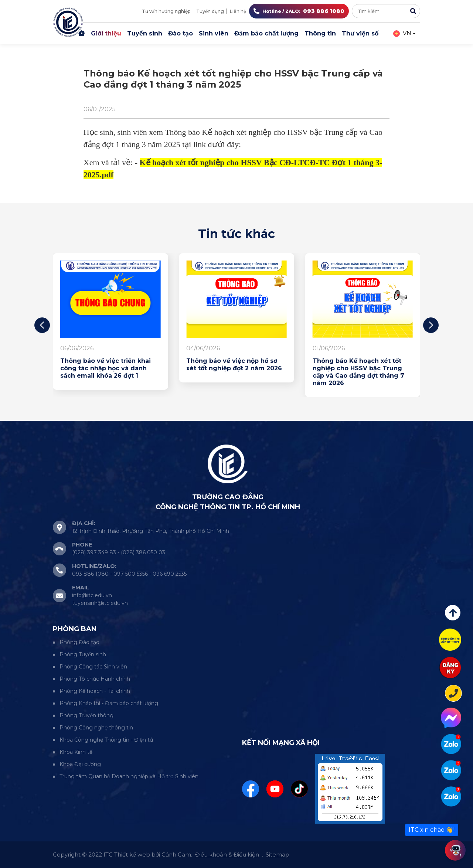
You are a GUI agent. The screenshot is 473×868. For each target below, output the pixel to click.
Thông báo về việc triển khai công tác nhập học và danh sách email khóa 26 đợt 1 (106, 368)
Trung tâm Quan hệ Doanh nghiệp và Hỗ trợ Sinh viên (129, 776)
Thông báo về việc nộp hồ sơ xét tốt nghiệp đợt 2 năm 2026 (234, 365)
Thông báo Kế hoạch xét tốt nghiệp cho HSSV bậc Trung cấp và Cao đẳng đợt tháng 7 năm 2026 (358, 372)
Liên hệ (238, 11)
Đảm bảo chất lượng (266, 33)
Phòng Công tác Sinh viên (93, 667)
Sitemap (278, 855)
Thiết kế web (132, 855)
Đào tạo (181, 33)
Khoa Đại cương (80, 764)
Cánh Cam (176, 855)
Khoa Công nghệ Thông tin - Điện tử (106, 740)
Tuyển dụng (210, 11)
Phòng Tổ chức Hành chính (95, 679)
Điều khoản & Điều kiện (227, 855)
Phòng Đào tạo (79, 642)
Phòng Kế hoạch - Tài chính (95, 691)
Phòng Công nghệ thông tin (96, 728)
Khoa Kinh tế (76, 752)
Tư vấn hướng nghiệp (166, 11)
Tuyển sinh (145, 33)
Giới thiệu (106, 33)
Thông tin (320, 33)
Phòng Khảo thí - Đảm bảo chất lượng (109, 703)
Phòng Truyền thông (86, 715)
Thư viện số (360, 33)
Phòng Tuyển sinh (83, 654)
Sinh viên (214, 33)
